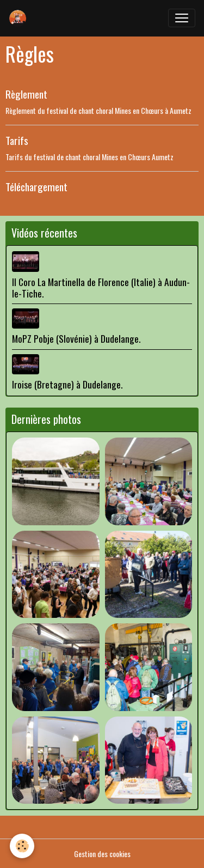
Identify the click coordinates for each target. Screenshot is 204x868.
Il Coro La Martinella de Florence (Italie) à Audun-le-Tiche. (101, 287)
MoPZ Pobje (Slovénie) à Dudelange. (76, 338)
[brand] (20, 18)
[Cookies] (22, 846)
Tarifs (17, 140)
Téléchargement (36, 187)
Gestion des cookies (102, 854)
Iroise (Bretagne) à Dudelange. (67, 384)
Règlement (26, 94)
